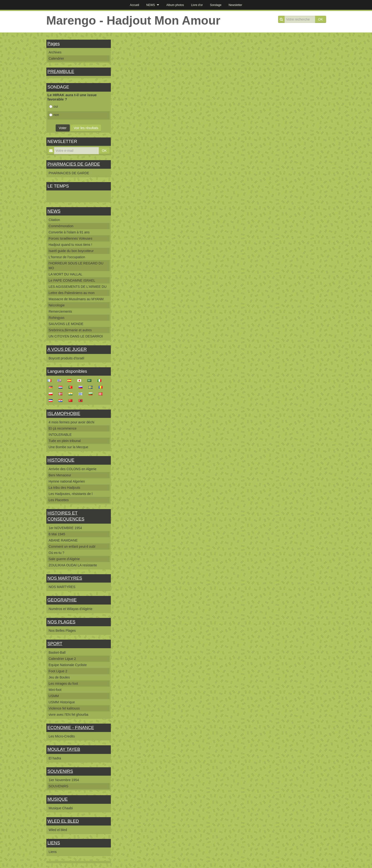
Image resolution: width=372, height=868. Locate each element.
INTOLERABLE (60, 435)
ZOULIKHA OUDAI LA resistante (73, 565)
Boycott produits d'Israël (67, 358)
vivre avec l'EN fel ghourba (69, 715)
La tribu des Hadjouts (65, 488)
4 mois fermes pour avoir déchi (72, 422)
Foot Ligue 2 (58, 671)
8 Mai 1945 (57, 534)
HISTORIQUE (61, 460)
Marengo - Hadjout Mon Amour (133, 21)
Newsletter (235, 5)
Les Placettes (59, 500)
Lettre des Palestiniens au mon (72, 293)
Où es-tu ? (57, 553)
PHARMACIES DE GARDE (74, 164)
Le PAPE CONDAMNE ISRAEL (72, 280)
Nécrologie (57, 305)
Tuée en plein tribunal (65, 441)
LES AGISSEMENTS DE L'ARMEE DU (78, 287)
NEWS (151, 5)
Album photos (175, 5)
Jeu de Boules (59, 677)
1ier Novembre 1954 (64, 780)
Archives (55, 52)
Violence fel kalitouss (64, 708)
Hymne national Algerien (67, 481)
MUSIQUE (58, 799)
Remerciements (60, 311)
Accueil (135, 5)
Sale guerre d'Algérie (64, 559)
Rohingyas (57, 318)
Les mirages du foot (63, 684)
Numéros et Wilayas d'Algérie (71, 609)
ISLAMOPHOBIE (64, 414)
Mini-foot (55, 690)
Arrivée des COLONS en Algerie (73, 469)
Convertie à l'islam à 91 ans (69, 232)
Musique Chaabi (61, 808)
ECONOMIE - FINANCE (71, 728)
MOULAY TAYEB (64, 749)
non (54, 115)
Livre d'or (197, 5)
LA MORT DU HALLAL (66, 274)
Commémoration (61, 226)
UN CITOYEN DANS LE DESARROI (76, 336)
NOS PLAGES (62, 622)
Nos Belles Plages (62, 631)
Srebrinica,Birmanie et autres (70, 330)
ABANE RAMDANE (63, 540)
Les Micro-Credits (62, 736)
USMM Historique (62, 702)
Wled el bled (58, 830)
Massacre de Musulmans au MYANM (76, 299)
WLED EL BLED (63, 821)
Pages (54, 44)
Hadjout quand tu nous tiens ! (70, 245)
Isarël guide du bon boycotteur (71, 251)
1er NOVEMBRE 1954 (65, 528)
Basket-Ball (57, 652)
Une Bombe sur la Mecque (69, 447)
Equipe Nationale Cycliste (68, 665)
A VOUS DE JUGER (67, 349)
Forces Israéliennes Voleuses (71, 238)
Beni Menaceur (60, 475)
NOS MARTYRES (65, 578)
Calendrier (57, 58)
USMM (54, 696)
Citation (54, 220)
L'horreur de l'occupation (67, 257)
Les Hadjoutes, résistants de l (71, 494)
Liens (53, 852)
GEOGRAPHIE (62, 600)
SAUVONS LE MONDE (66, 324)
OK (320, 19)
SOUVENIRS (60, 771)
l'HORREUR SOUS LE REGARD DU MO (76, 266)
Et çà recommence (63, 428)
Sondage (216, 5)
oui (54, 106)
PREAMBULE (61, 72)
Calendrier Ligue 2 (62, 659)
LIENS (54, 843)
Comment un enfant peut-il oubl (72, 547)
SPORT (55, 644)
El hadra (55, 758)
